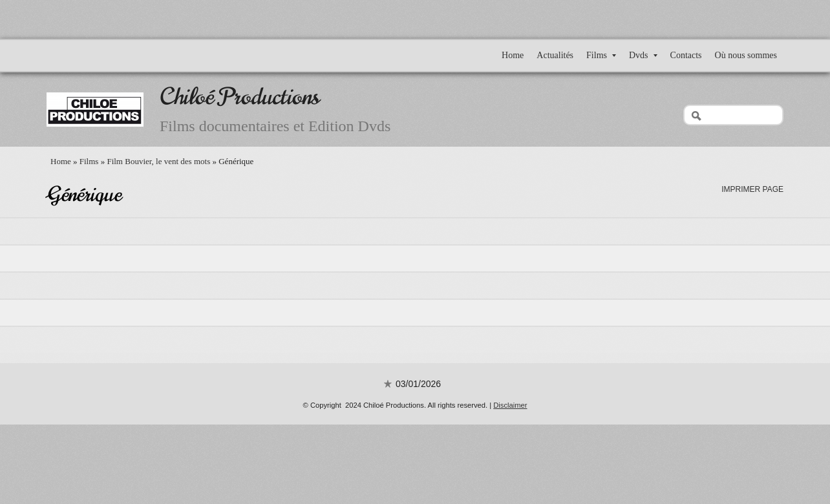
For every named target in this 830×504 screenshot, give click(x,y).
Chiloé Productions (239, 97)
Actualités (555, 55)
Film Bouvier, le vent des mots (158, 161)
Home (513, 55)
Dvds (643, 55)
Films (601, 55)
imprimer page (752, 189)
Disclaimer (510, 405)
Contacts (686, 55)
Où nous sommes (746, 55)
